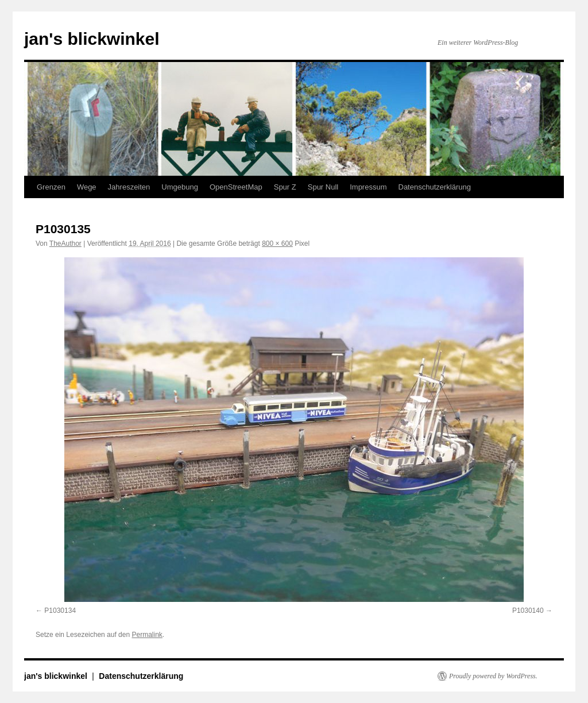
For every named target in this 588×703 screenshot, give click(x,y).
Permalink (147, 635)
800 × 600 (277, 244)
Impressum (368, 187)
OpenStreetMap (236, 187)
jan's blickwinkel (92, 39)
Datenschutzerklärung (435, 187)
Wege (87, 187)
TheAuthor (65, 244)
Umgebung (180, 187)
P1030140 (528, 611)
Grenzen (51, 187)
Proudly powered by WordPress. (493, 676)
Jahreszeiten (129, 187)
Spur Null (323, 187)
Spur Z (285, 187)
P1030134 (60, 611)
